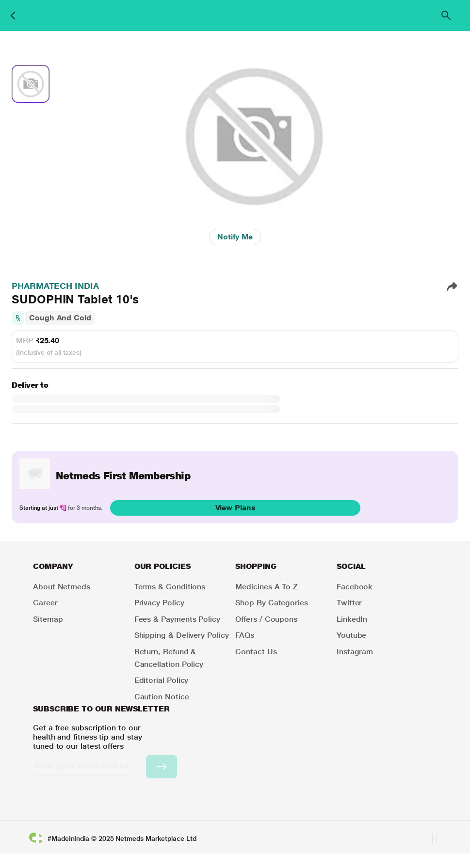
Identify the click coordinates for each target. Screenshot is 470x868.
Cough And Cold (60, 318)
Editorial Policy (162, 680)
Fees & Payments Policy (177, 619)
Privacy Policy (159, 603)
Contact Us (256, 652)
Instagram (355, 652)
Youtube (351, 635)
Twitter (349, 603)
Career (45, 603)
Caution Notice (162, 697)
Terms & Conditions (170, 587)
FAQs (245, 635)
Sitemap (48, 619)
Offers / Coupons (266, 619)
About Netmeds (62, 587)
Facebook (355, 587)
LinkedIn (352, 619)
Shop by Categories (272, 603)
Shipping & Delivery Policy (182, 635)
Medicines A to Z (267, 587)
